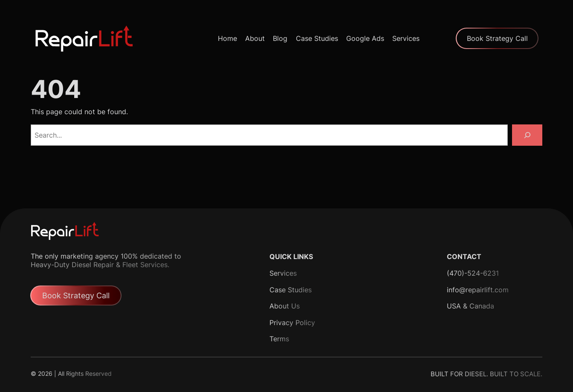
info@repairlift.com (478, 290)
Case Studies (291, 290)
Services (283, 273)
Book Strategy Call (497, 38)
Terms (279, 339)
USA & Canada (470, 306)
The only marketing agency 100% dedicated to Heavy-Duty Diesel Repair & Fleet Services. (106, 260)
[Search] (527, 135)
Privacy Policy (292, 323)
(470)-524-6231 (473, 273)
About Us (285, 306)
